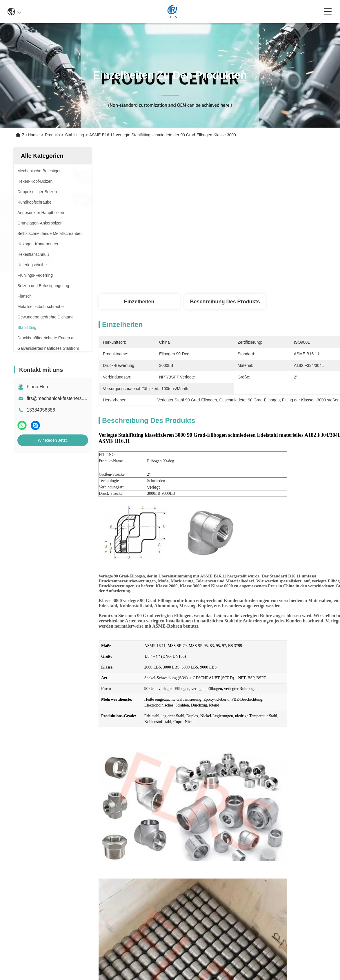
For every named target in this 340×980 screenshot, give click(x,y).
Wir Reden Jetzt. (53, 440)
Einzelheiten (139, 302)
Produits (52, 135)
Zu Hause (31, 135)
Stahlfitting (74, 135)
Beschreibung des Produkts (225, 302)
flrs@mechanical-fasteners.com (59, 398)
